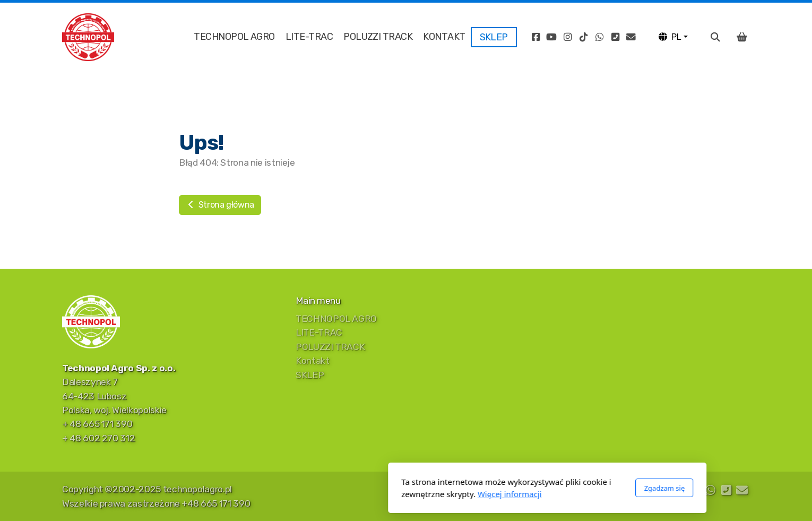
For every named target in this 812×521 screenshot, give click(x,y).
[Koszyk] (742, 37)
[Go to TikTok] (583, 37)
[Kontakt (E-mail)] (631, 37)
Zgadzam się (523, 488)
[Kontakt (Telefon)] (615, 37)
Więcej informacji (369, 494)
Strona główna (220, 205)
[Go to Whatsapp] (599, 37)
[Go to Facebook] (535, 37)
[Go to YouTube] (551, 37)
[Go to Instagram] (567, 37)
